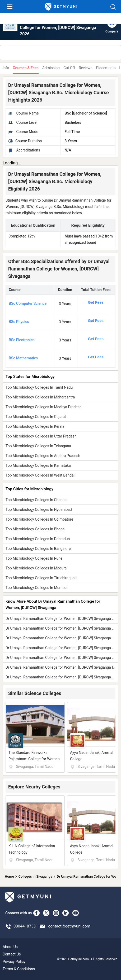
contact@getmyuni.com (69, 926)
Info (6, 68)
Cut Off (69, 68)
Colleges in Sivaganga (35, 876)
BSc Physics (19, 322)
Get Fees (96, 302)
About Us (10, 947)
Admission (51, 68)
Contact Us (12, 954)
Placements (106, 68)
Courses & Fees (25, 68)
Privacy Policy (14, 962)
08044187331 (26, 926)
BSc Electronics (22, 340)
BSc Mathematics (23, 358)
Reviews (85, 68)
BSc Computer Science (28, 303)
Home (9, 876)
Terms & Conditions (19, 969)
